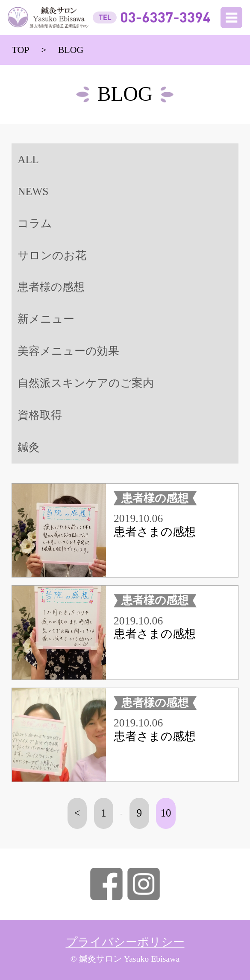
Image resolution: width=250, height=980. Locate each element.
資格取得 (40, 415)
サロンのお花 (52, 255)
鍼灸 (29, 447)
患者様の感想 (51, 287)
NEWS (33, 191)
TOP (20, 50)
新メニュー (46, 319)
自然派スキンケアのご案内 (86, 383)
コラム (35, 223)
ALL (28, 159)
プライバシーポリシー (125, 942)
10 (166, 813)
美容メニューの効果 (68, 351)
